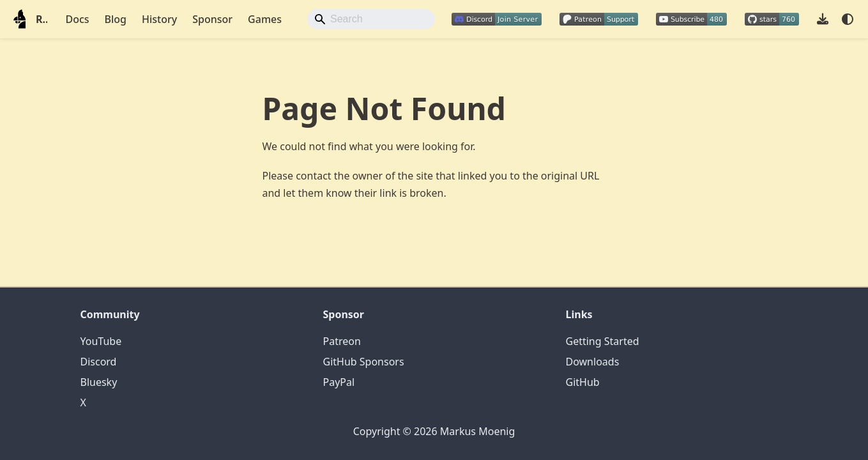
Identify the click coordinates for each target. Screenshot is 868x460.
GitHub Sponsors (364, 362)
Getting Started (603, 341)
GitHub (583, 382)
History (159, 19)
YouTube (101, 341)
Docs (77, 19)
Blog (116, 19)
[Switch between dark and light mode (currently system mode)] (848, 19)
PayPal (339, 382)
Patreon (342, 341)
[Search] (371, 19)
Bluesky (99, 382)
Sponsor (212, 19)
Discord (99, 362)
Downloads (593, 362)
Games (265, 19)
